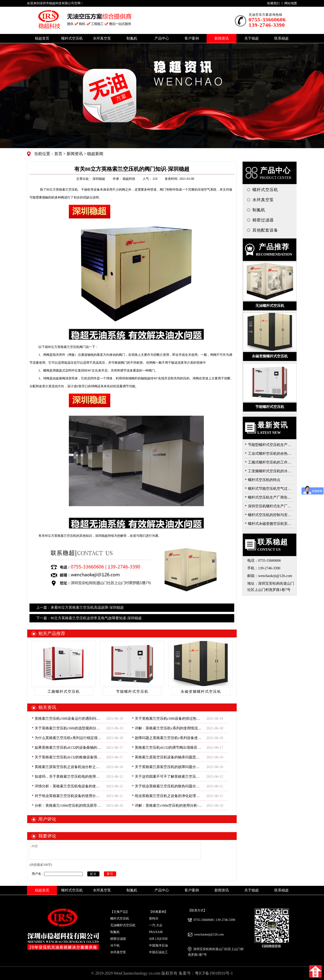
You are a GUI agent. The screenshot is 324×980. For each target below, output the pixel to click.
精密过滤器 (118, 939)
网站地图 (291, 3)
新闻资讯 (74, 154)
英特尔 (154, 919)
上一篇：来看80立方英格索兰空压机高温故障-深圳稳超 (80, 607)
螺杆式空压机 (120, 919)
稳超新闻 (95, 154)
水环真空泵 (118, 952)
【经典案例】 (158, 912)
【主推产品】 (120, 912)
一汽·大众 (156, 925)
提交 (93, 874)
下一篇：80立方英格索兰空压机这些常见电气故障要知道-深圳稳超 (89, 618)
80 (62, 190)
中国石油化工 (158, 952)
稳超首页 (42, 38)
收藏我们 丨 (276, 3)
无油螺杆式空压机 (123, 925)
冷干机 (115, 945)
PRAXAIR (156, 932)
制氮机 (115, 932)
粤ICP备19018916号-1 (214, 973)
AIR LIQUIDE (158, 939)
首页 (59, 154)
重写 (110, 874)
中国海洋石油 (158, 945)
